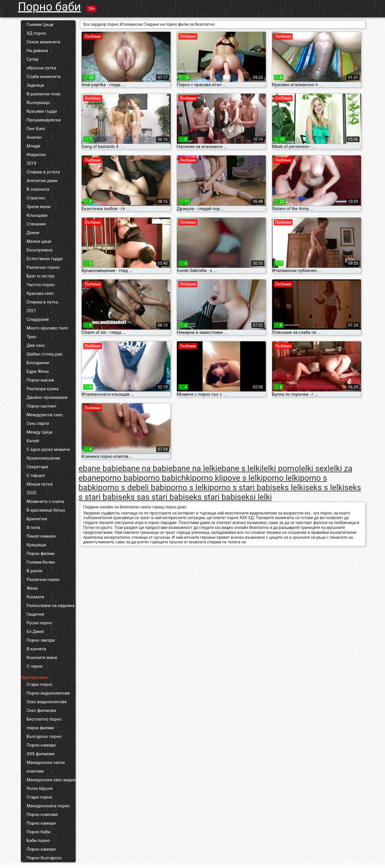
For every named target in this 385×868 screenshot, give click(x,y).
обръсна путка (41, 68)
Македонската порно (48, 806)
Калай (33, 441)
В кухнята (36, 649)
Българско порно (44, 736)
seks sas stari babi (152, 497)
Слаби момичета (44, 77)
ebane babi (98, 468)
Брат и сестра (41, 276)
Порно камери (41, 745)
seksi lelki (254, 497)
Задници (35, 85)
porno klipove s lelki (227, 478)
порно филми (40, 728)
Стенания (36, 224)
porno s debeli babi (132, 487)
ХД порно (36, 33)
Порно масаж (40, 380)
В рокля (34, 571)
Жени (32, 588)
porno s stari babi (241, 487)
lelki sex (313, 468)
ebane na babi (143, 468)
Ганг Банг (36, 129)
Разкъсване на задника (51, 606)
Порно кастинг (42, 406)
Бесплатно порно (44, 719)
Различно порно (43, 267)
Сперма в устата (43, 172)
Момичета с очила (45, 501)
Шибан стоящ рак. (45, 354)
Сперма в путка (42, 302)
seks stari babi (211, 497)
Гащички (35, 614)
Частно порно (41, 285)
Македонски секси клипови (46, 767)
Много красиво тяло (47, 328)
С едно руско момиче (48, 449)
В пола (33, 528)
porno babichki (165, 478)
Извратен (36, 155)
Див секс (36, 345)
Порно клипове (42, 815)
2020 (31, 493)
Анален (34, 137)
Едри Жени (38, 371)
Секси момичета (43, 42)
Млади (33, 146)
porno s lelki (188, 487)
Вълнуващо (38, 103)
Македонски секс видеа (51, 780)
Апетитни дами (42, 181)
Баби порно (38, 841)
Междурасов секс (45, 415)
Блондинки (38, 363)
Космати (35, 597)
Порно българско (44, 858)
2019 (31, 163)
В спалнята (38, 189)
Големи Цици (40, 25)
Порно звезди (41, 640)
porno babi (120, 478)
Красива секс (40, 293)
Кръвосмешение (43, 458)
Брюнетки (37, 519)
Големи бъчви (41, 562)
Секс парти (38, 423)
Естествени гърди (45, 259)
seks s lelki (325, 487)
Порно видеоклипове (48, 693)
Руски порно (39, 623)
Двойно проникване (47, 397)
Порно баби (49, 7)
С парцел (36, 475)
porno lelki (281, 478)
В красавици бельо (46, 510)
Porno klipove (40, 789)
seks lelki (289, 487)
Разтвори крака (43, 389)
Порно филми (41, 554)
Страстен (36, 198)
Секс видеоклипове (47, 702)
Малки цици (39, 241)
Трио (31, 337)
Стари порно (39, 684)
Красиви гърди (42, 111)
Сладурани (38, 319)
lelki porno (280, 468)
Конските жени (42, 658)
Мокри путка (40, 484)
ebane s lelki (240, 468)
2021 (31, 311)
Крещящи (36, 545)
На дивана (37, 51)
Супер (33, 59)
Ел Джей (35, 632)
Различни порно (43, 580)
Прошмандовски (44, 120)
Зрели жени (39, 207)
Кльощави (37, 215)
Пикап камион (41, 536)
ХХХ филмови (41, 754)
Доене (33, 233)
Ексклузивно (40, 250)
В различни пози (43, 94)
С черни (34, 666)
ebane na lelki (193, 468)
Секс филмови (41, 710)
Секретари (37, 467)
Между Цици (40, 432)
